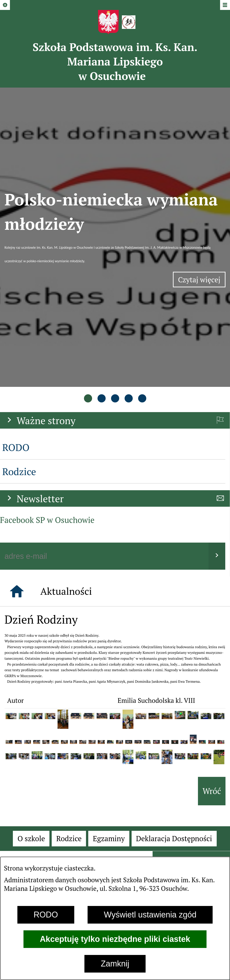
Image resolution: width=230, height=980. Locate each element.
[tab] (88, 247)
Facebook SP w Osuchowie (47, 367)
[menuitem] (31, 686)
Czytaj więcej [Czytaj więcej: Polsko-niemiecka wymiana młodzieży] (202, 205)
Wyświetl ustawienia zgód (150, 915)
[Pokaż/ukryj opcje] (5, 5)
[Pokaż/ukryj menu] (225, 5)
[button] (11, 563)
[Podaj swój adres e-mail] (104, 404)
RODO (46, 915)
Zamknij (115, 964)
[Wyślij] (217, 404)
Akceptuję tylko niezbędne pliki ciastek (115, 939)
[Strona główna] (17, 439)
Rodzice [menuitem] (19, 319)
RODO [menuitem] (16, 295)
